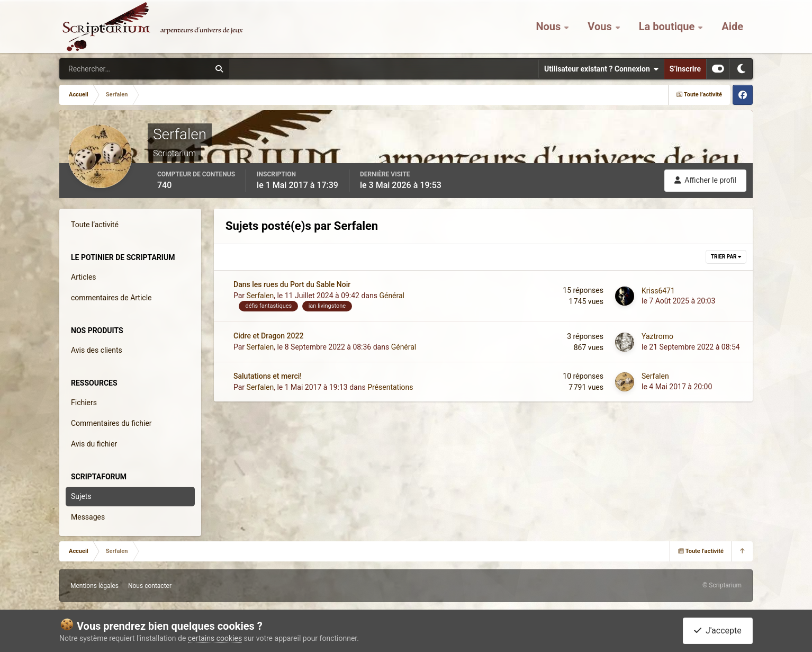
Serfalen (260, 296)
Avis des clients (97, 350)
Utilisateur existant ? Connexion (601, 69)
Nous (549, 26)
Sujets (81, 496)
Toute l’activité (95, 225)
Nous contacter (150, 586)
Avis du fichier (94, 444)
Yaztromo (657, 336)
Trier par (726, 257)
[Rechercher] (106, 69)
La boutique (668, 26)
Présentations (390, 387)
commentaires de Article (111, 298)
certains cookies (215, 638)
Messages (88, 517)
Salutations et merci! (268, 376)
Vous (601, 26)
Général (392, 296)
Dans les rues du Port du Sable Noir (292, 284)
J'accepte (718, 631)
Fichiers (84, 403)
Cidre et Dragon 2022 (268, 336)
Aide (732, 26)
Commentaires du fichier (111, 423)
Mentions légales (94, 586)
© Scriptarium (722, 585)
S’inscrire (685, 69)
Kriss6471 (658, 291)
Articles (84, 277)
